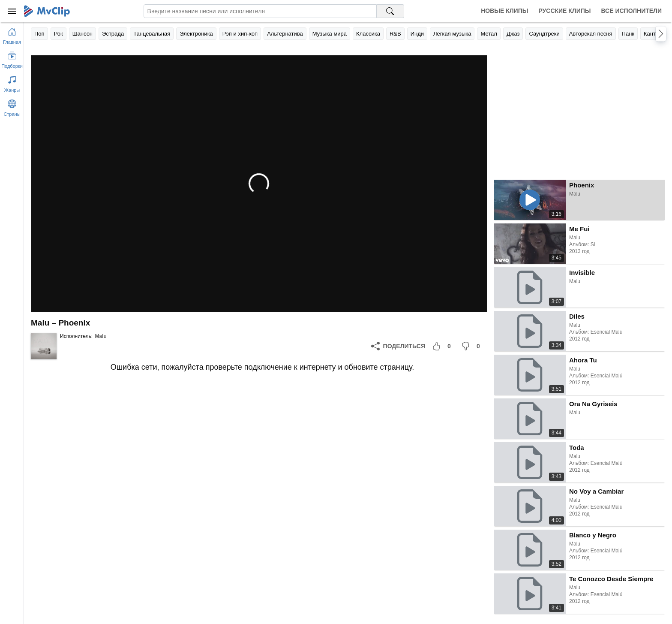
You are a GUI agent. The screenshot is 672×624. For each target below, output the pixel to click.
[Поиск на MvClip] (390, 11)
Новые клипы (504, 11)
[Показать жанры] (12, 82)
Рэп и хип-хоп (240, 34)
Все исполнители (631, 11)
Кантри (653, 34)
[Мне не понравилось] (472, 346)
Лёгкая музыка (452, 34)
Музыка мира (330, 34)
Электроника (196, 34)
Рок (58, 34)
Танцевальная (152, 34)
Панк (628, 34)
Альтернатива (285, 34)
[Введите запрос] (260, 11)
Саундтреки (544, 34)
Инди (417, 34)
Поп (39, 34)
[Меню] (12, 11)
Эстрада (113, 34)
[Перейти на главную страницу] (12, 34)
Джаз (513, 34)
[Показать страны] (12, 106)
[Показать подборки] (12, 58)
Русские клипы (564, 11)
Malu (100, 336)
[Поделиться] (398, 346)
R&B (395, 34)
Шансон (82, 34)
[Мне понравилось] (443, 346)
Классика (368, 34)
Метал (489, 34)
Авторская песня (591, 34)
